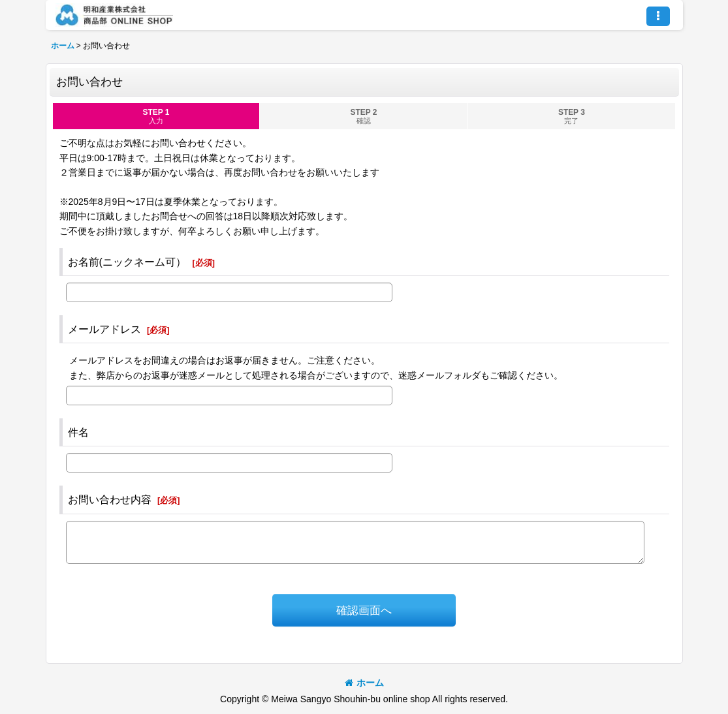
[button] (658, 16)
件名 (78, 432)
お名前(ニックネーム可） (127, 262)
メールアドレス (104, 329)
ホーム (364, 683)
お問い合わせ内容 (110, 499)
